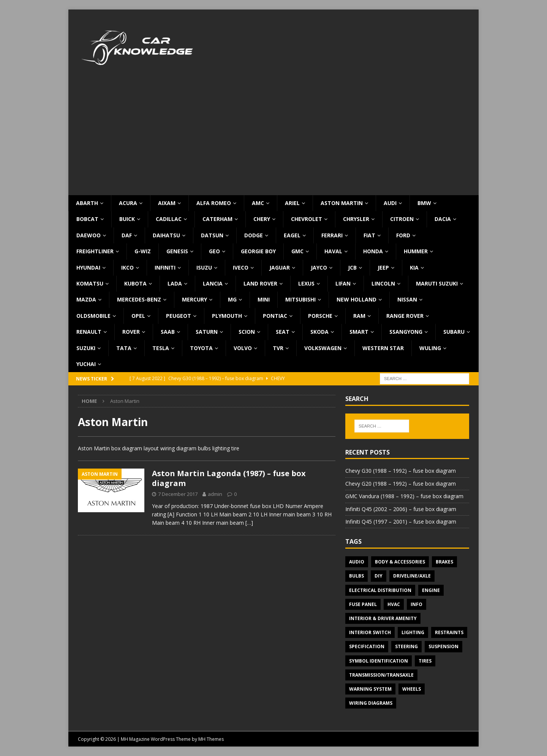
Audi (390, 203)
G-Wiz (143, 251)
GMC (297, 251)
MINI (264, 299)
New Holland (356, 299)
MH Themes (211, 739)
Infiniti (165, 268)
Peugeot (179, 316)
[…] (249, 523)
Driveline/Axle (412, 576)
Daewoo (89, 235)
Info (417, 604)
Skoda (319, 332)
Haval (333, 251)
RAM (359, 316)
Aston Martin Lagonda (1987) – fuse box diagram (229, 478)
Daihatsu (166, 235)
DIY (379, 576)
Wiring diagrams (371, 703)
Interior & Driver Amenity (383, 618)
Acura (128, 203)
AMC (258, 203)
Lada (175, 283)
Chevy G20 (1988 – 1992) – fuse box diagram (401, 484)
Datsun (212, 235)
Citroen (402, 219)
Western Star (383, 348)
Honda (373, 251)
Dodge (254, 235)
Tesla (161, 348)
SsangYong (406, 332)
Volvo (243, 348)
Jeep (383, 268)
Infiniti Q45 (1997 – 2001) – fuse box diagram (401, 522)
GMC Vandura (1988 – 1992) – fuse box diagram (404, 496)
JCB (352, 268)
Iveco (241, 268)
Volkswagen (323, 348)
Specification (367, 646)
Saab (168, 332)
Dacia (443, 219)
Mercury (194, 299)
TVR (278, 348)
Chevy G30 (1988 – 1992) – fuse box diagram (401, 471)
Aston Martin (342, 203)
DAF (127, 235)
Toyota (201, 348)
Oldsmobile (93, 316)
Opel (138, 316)
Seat (283, 332)
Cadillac (169, 219)
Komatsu (90, 283)
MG (232, 299)
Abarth (87, 203)
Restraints (449, 632)
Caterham (217, 219)
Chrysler (356, 219)
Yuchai (86, 364)
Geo (214, 251)
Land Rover (260, 283)
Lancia (213, 283)
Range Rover (405, 316)
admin (215, 494)
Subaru (454, 332)
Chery (262, 219)
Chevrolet (307, 219)
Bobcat (87, 219)
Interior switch (370, 632)
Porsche (320, 316)
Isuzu (204, 268)
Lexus (306, 283)
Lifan (343, 283)
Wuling (430, 348)
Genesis (177, 251)
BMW (424, 203)
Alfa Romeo (214, 203)
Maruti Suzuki (437, 283)
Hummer (416, 251)
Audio (357, 562)
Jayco (319, 268)
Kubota (135, 283)
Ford (403, 235)
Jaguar (280, 268)
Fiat (369, 235)
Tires (425, 661)
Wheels (412, 689)
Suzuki (86, 348)
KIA (414, 268)
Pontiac (275, 316)
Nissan (407, 299)
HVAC (394, 604)
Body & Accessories (400, 562)
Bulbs (356, 576)
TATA (124, 348)
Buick (127, 219)
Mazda (86, 299)
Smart (359, 332)
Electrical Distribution (380, 590)
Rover (131, 332)
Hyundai (88, 268)
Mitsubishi (300, 299)
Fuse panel (363, 604)
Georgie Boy (258, 251)
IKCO (127, 268)
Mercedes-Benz (139, 299)
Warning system (370, 689)
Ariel (292, 203)
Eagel (292, 235)
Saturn (207, 332)
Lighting (413, 632)
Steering (406, 646)
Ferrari (332, 235)
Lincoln (383, 283)
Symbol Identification (379, 661)
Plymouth (227, 316)
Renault (89, 332)
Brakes (444, 562)
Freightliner (95, 251)
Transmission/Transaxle (381, 675)
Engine (431, 590)
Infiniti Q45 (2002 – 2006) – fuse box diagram (401, 509)
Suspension (443, 646)
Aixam (167, 203)
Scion (247, 332)
